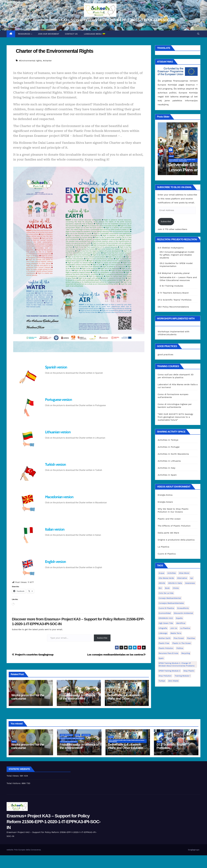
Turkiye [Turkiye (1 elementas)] (162, 681)
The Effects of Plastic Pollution (174, 526)
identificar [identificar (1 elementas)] (181, 623)
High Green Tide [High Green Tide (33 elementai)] (166, 623)
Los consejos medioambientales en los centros (116, 655)
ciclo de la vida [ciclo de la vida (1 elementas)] (166, 593)
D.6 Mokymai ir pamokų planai (174, 273)
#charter (47, 61)
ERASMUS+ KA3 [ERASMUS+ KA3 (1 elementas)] (166, 618)
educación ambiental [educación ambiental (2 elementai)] (183, 613)
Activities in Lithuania (169, 461)
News (177, 154)
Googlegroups (194, 850)
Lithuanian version (58, 432)
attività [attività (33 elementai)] (162, 583)
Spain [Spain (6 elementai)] (161, 658)
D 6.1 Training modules (171, 286)
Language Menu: (94, 34)
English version (55, 562)
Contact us (71, 34)
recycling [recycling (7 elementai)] (186, 653)
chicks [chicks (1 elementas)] (176, 588)
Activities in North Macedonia (173, 454)
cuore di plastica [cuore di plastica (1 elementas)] (166, 608)
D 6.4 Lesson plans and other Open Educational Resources (127, 741)
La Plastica (164, 547)
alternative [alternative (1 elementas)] (182, 578)
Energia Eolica (165, 495)
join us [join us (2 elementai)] (174, 628)
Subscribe (102, 638)
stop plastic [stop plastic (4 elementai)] (189, 671)
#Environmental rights (30, 61)
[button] (198, 34)
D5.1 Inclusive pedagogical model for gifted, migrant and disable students (177, 255)
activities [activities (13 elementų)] (172, 573)
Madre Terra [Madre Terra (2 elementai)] (176, 633)
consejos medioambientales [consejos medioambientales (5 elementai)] (171, 603)
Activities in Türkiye (168, 440)
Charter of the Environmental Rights (55, 51)
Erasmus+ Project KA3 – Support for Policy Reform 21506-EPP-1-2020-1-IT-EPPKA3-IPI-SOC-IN (103, 20)
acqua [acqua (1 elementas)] (161, 573)
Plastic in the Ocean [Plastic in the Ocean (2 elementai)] (182, 643)
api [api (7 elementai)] (192, 578)
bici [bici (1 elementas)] (160, 588)
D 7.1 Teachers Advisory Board (173, 293)
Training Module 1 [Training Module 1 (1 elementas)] (182, 676)
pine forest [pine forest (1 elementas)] (179, 638)
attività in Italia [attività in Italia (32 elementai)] (175, 583)
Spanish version (56, 367)
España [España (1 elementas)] (179, 618)
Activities (186, 154)
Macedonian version (59, 497)
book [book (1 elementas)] (167, 588)
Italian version (55, 529)
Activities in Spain (167, 475)
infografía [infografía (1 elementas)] (163, 628)
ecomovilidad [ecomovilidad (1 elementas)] (165, 613)
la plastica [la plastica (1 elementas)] (185, 628)
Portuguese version (58, 400)
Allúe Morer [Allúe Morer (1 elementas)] (184, 573)
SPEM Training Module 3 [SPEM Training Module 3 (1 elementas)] (170, 671)
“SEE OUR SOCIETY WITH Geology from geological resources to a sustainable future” (175, 417)
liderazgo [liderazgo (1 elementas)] (163, 633)
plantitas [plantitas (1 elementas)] (191, 638)
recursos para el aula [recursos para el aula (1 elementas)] (168, 653)
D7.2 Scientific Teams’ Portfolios (175, 300)
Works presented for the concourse (28, 697)
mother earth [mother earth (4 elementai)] (165, 638)
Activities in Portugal (169, 161)
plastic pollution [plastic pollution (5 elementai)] (166, 648)
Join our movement (49, 34)
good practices (166, 154)
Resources (25, 34)
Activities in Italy (167, 468)
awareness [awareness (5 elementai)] (190, 583)
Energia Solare (165, 502)
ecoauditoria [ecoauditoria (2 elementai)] (183, 608)
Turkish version (55, 464)
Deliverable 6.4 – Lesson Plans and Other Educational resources (124, 699)
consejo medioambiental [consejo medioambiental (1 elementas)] (170, 598)
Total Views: (13, 776)
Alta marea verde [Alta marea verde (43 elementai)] (166, 578)
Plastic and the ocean (169, 519)
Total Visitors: (14, 783)
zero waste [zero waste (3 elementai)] (173, 681)
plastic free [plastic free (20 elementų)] (164, 643)
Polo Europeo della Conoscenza (27, 850)
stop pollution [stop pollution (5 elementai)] (165, 676)
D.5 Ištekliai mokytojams (171, 248)
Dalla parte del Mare (168, 533)
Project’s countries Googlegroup (33, 655)
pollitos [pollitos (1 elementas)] (180, 648)
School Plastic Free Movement (172, 158)
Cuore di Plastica (167, 554)
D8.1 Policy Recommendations (173, 307)
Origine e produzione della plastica (176, 540)
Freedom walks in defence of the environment (77, 697)
